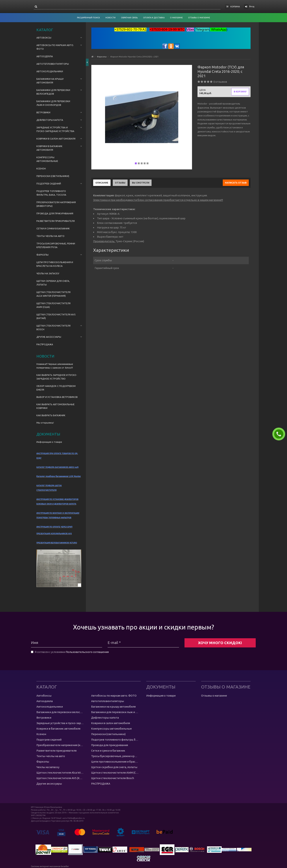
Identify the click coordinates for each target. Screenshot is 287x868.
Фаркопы (42, 255)
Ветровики (43, 112)
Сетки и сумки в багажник (53, 228)
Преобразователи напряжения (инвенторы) (56, 204)
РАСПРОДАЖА (45, 344)
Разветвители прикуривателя (56, 221)
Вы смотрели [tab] (141, 183)
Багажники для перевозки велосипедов (53, 92)
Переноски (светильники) (53, 176)
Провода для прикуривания (55, 213)
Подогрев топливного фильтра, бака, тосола (51, 193)
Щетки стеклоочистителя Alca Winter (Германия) (53, 294)
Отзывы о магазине (214, 696)
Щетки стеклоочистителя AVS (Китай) (56, 316)
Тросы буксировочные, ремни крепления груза (56, 245)
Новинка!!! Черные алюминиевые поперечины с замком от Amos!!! (55, 366)
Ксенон (41, 169)
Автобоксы (44, 38)
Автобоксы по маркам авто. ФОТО (55, 47)
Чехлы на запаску (48, 273)
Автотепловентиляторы (53, 64)
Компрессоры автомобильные (47, 159)
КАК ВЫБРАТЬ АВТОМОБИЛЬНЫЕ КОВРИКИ (55, 406)
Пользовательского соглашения (87, 652)
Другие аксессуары (49, 337)
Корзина (235, 7)
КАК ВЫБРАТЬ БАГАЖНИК (51, 415)
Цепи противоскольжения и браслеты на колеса (55, 264)
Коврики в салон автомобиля (56, 139)
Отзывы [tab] (120, 183)
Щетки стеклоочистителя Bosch (53, 327)
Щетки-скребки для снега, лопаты (53, 283)
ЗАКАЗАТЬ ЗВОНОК (280, 434)
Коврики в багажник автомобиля (49, 148)
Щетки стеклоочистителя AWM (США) (53, 305)
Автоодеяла (45, 56)
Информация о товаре (49, 442)
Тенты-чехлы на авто (50, 236)
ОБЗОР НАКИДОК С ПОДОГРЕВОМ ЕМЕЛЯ (56, 388)
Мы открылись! (45, 423)
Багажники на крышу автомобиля (50, 81)
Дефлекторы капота (50, 120)
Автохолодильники (50, 71)
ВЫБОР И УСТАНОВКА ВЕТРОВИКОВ (57, 397)
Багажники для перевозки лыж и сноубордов (53, 103)
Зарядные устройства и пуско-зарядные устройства (55, 129)
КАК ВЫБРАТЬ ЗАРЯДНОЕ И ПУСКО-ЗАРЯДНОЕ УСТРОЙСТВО (57, 377)
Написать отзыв (236, 183)
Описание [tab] (102, 183)
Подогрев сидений (49, 184)
